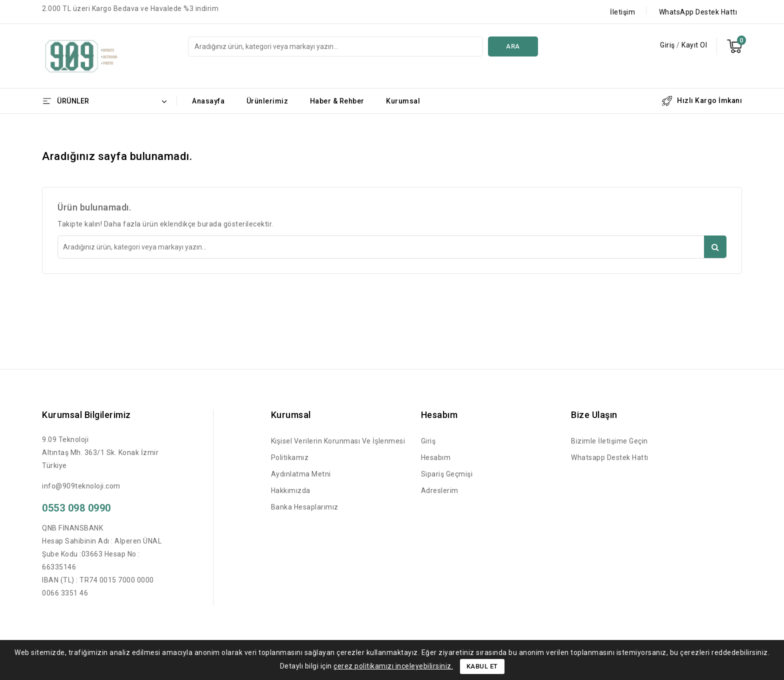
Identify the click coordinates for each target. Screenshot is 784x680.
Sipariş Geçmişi (447, 474)
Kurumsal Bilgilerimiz (86, 415)
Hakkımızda (291, 490)
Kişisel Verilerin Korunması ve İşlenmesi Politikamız (338, 449)
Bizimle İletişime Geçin (609, 441)
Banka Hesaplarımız (305, 507)
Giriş (668, 45)
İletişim (622, 12)
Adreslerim (440, 490)
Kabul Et (482, 666)
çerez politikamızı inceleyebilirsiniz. (393, 666)
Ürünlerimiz (267, 101)
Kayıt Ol (694, 45)
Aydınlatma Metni (301, 474)
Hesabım (436, 457)
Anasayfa (208, 101)
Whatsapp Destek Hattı (610, 457)
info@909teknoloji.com (81, 486)
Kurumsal (403, 101)
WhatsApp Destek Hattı (698, 12)
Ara (513, 46)
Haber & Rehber (337, 101)
